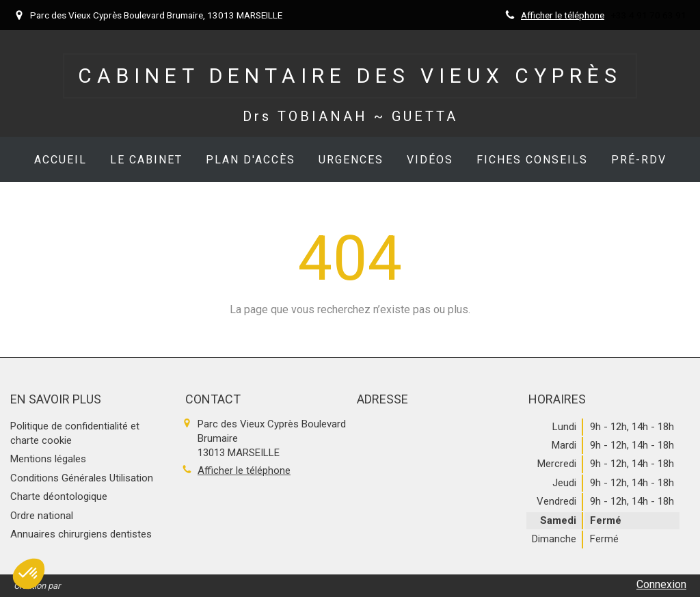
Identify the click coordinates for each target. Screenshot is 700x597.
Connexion (661, 584)
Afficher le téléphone (563, 15)
